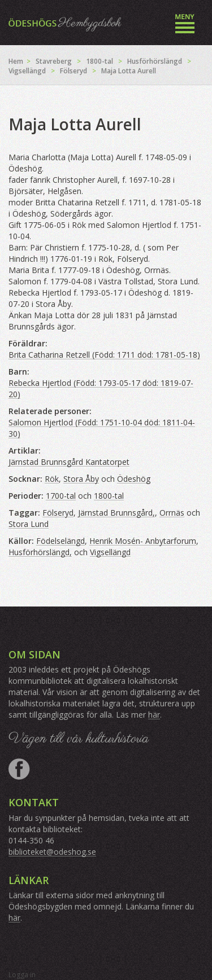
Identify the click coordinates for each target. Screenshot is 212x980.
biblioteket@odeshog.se (52, 852)
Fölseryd (73, 71)
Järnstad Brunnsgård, (116, 513)
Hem (16, 61)
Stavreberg (54, 61)
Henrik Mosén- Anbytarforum (143, 541)
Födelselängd (60, 541)
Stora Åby (81, 479)
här (154, 715)
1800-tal (99, 61)
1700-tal (61, 496)
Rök (52, 479)
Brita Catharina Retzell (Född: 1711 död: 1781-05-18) (104, 355)
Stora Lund (29, 524)
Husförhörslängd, (40, 552)
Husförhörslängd (155, 61)
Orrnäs (172, 513)
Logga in (22, 975)
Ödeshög (134, 479)
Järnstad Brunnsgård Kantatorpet (69, 462)
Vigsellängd (27, 71)
